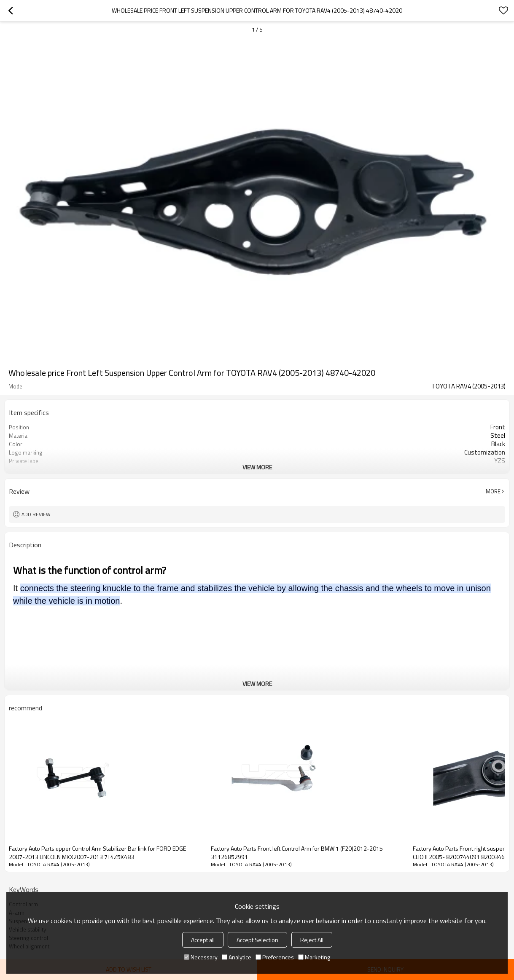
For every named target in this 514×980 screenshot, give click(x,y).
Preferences (275, 957)
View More (257, 467)
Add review (36, 514)
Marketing (314, 957)
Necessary (201, 957)
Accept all (203, 940)
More (493, 491)
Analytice (237, 957)
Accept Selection (257, 940)
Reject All (312, 940)
